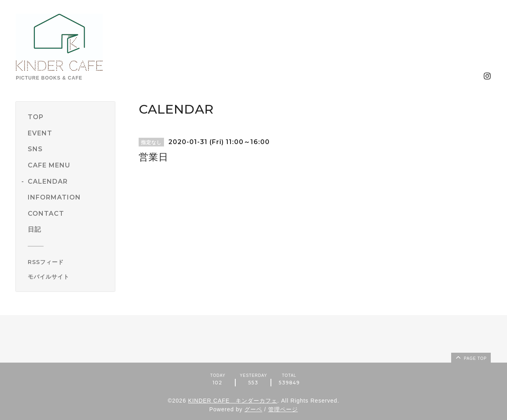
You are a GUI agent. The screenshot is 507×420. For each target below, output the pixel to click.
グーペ (253, 409)
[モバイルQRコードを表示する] (68, 277)
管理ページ (283, 409)
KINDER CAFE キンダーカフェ (233, 401)
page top (471, 357)
